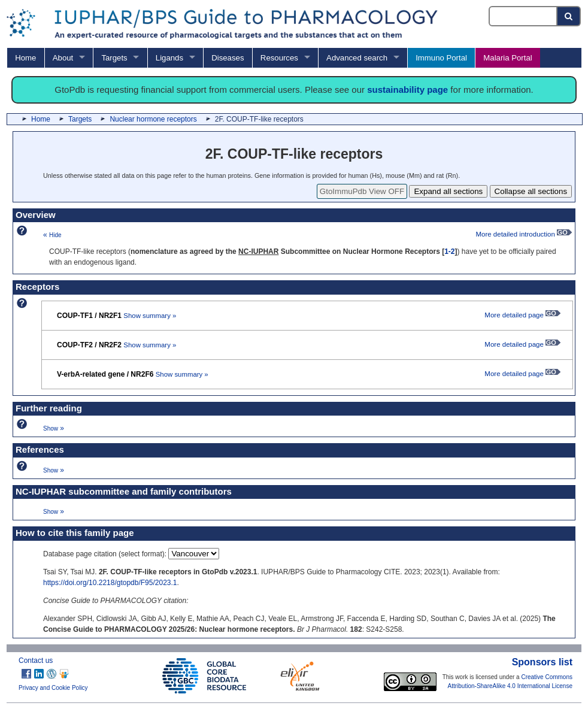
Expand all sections (448, 191)
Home (25, 58)
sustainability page (407, 90)
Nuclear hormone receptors (153, 119)
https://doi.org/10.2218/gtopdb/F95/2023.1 (110, 583)
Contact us (36, 661)
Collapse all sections (531, 191)
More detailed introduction (524, 234)
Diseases (228, 58)
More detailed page (522, 315)
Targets (114, 58)
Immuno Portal (441, 58)
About (63, 58)
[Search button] (569, 16)
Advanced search (357, 58)
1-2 (449, 252)
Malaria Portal (507, 58)
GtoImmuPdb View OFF (362, 191)
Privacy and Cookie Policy (53, 688)
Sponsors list (542, 662)
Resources (279, 58)
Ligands (169, 58)
